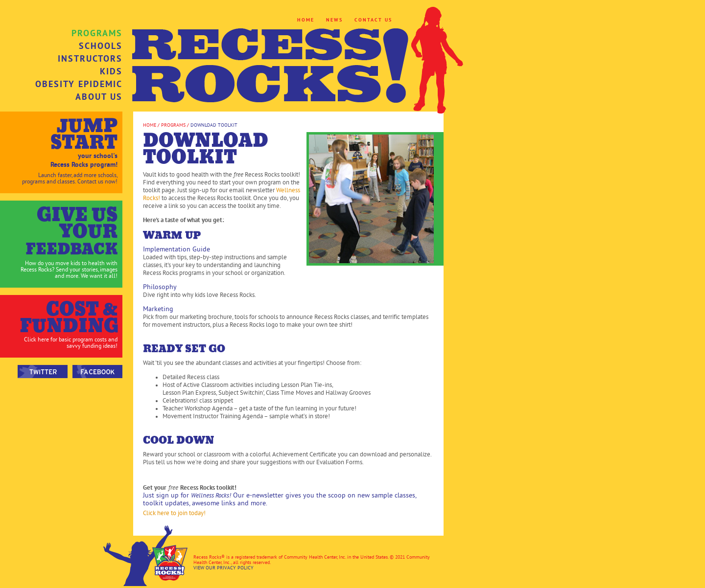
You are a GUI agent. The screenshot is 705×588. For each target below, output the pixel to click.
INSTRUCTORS (90, 59)
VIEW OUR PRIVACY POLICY (223, 568)
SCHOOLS (101, 46)
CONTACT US (373, 20)
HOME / (151, 125)
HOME (306, 20)
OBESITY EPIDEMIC (79, 84)
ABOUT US (99, 97)
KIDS (111, 71)
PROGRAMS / (174, 125)
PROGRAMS (97, 33)
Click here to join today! (174, 513)
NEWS (334, 20)
